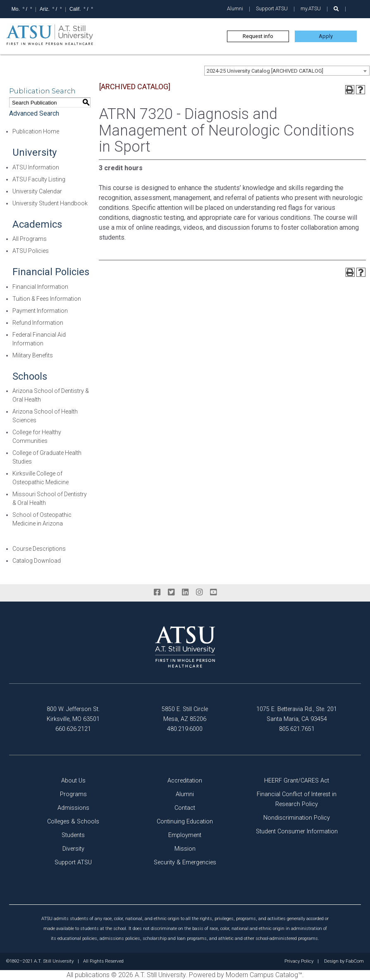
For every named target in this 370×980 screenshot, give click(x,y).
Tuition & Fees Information (47, 299)
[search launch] (336, 9)
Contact (185, 808)
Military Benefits (33, 355)
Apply (326, 36)
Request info (258, 36)
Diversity (73, 849)
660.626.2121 (73, 729)
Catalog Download (37, 561)
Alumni (235, 8)
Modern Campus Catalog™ (264, 975)
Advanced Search (34, 113)
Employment (185, 835)
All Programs (30, 239)
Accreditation (185, 781)
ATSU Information (36, 167)
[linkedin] (185, 592)
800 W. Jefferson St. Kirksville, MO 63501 (73, 714)
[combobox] (287, 71)
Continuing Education (185, 822)
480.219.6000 (185, 729)
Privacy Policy (299, 961)
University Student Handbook (50, 203)
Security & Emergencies (185, 862)
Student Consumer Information (297, 831)
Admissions (73, 808)
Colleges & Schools (73, 822)
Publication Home (36, 131)
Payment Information (40, 311)
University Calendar (37, 191)
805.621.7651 (297, 729)
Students (73, 835)
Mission (185, 849)
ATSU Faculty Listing (39, 179)
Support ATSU (272, 8)
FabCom (355, 961)
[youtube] (213, 592)
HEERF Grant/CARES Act (297, 781)
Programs (73, 794)
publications (92, 975)
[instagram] (199, 592)
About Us (73, 781)
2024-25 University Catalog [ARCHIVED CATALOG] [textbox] (265, 71)
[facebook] (157, 592)
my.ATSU (311, 8)
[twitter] (171, 592)
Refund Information (38, 323)
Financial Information (40, 287)
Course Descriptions (39, 549)
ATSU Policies (31, 251)
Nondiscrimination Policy (297, 818)
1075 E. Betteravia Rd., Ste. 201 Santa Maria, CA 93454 (297, 714)
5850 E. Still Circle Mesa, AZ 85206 (185, 714)
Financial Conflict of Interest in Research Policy (297, 799)
